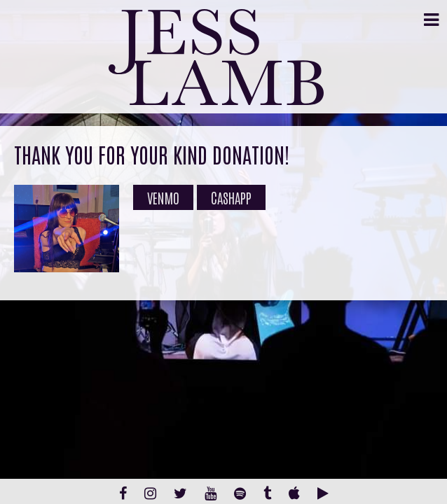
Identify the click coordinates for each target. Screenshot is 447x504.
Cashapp (231, 197)
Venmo (163, 197)
